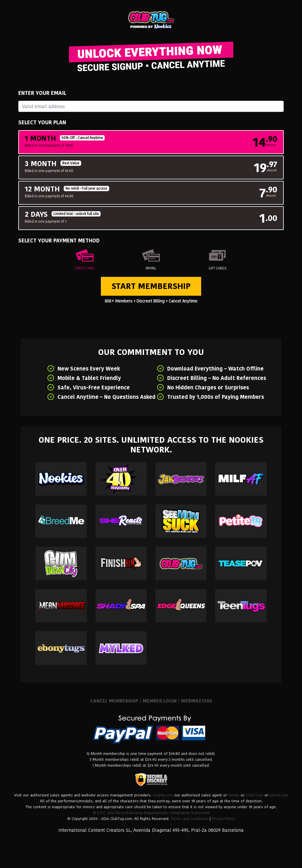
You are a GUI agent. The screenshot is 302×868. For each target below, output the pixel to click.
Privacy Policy (223, 819)
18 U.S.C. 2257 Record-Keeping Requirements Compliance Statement (151, 813)
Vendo (234, 795)
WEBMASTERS (197, 701)
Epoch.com (279, 795)
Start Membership (151, 286)
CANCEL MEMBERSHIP (114, 701)
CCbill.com (255, 795)
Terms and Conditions (189, 819)
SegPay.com (163, 795)
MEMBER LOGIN (160, 701)
